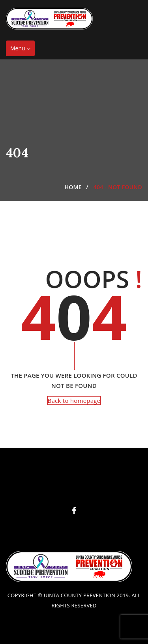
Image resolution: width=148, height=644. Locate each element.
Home (73, 187)
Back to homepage (74, 400)
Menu (22, 50)
